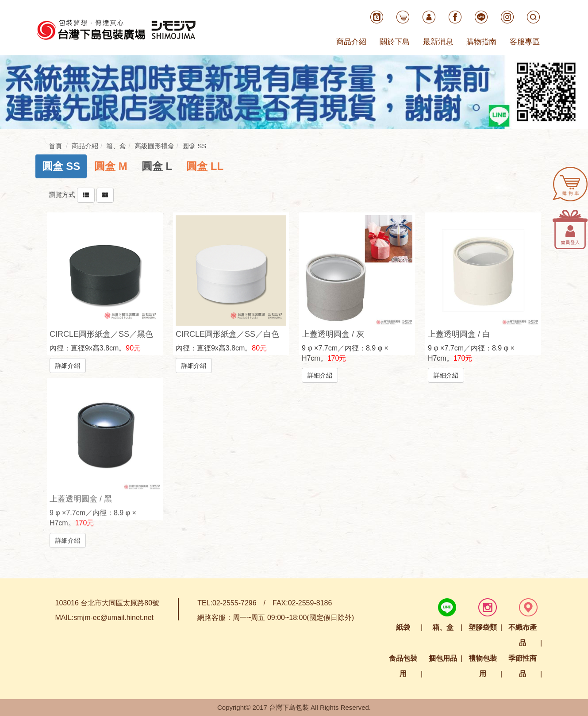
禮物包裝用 (483, 666)
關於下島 (395, 42)
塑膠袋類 (483, 627)
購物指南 (481, 42)
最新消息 (438, 42)
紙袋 (403, 627)
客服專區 (525, 42)
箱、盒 (443, 627)
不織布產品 (523, 635)
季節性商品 (523, 666)
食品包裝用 (403, 666)
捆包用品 (443, 658)
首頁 (55, 146)
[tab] (61, 166)
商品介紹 (351, 42)
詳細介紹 (68, 365)
